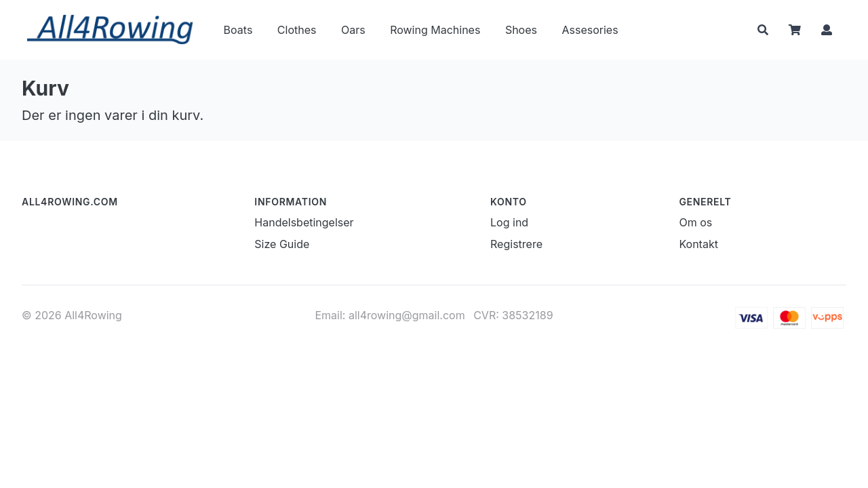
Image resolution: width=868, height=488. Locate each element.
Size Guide (282, 244)
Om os (695, 222)
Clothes (297, 30)
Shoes (521, 30)
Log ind (509, 222)
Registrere (516, 244)
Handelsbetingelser (304, 222)
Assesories (590, 30)
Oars (353, 30)
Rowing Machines (435, 30)
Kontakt (698, 244)
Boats (238, 30)
